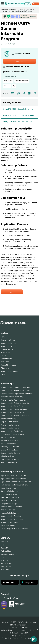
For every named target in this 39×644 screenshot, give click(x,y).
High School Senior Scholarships (13, 475)
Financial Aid (5, 352)
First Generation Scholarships (12, 434)
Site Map (4, 560)
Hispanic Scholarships (9, 422)
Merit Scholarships (8, 437)
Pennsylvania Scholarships (11, 507)
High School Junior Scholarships (13, 479)
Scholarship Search (8, 340)
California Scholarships (10, 491)
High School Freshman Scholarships (15, 485)
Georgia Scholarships (9, 504)
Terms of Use (6, 567)
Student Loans (6, 359)
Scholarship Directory (8, 9)
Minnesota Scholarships (10, 513)
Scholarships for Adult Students (13, 400)
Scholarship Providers (9, 371)
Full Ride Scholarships (9, 441)
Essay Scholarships (8, 444)
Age (21, 9)
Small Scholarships (8, 525)
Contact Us (5, 548)
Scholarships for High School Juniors (15, 391)
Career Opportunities (9, 554)
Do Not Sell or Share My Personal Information (20, 638)
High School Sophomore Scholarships (16, 482)
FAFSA (3, 356)
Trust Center (5, 570)
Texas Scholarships (8, 488)
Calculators (5, 362)
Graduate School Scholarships (13, 397)
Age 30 (29, 9)
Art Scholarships (7, 456)
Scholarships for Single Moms (12, 431)
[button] (2, 44)
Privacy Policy (6, 564)
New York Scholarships (10, 497)
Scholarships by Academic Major (14, 519)
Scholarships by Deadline (11, 516)
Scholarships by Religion (10, 522)
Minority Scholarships (9, 419)
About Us (4, 542)
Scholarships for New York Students (15, 416)
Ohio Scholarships (8, 510)
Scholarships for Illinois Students (14, 412)
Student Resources (8, 365)
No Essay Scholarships (10, 447)
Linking (3, 557)
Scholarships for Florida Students (14, 409)
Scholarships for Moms (10, 428)
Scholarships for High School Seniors (15, 387)
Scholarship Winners (9, 346)
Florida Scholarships (9, 494)
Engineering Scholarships (11, 459)
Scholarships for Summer (11, 453)
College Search (7, 349)
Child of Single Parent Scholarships (14, 529)
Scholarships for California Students (15, 403)
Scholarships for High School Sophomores (18, 394)
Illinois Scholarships (8, 500)
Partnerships (6, 551)
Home (3, 337)
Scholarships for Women (10, 425)
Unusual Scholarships (9, 450)
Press (3, 374)
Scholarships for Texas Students (13, 406)
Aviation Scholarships (9, 462)
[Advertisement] (19, 308)
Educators (5, 368)
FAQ (2, 545)
